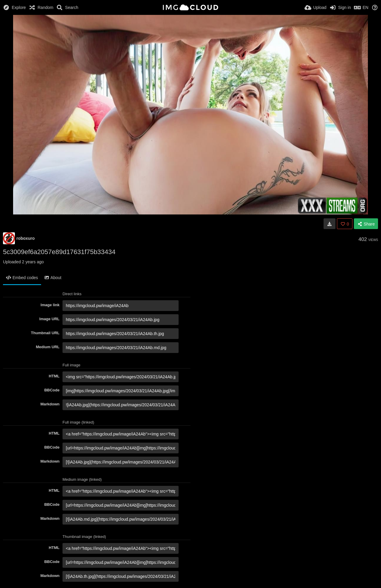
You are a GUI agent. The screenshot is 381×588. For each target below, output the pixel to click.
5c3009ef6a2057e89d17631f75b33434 (59, 252)
